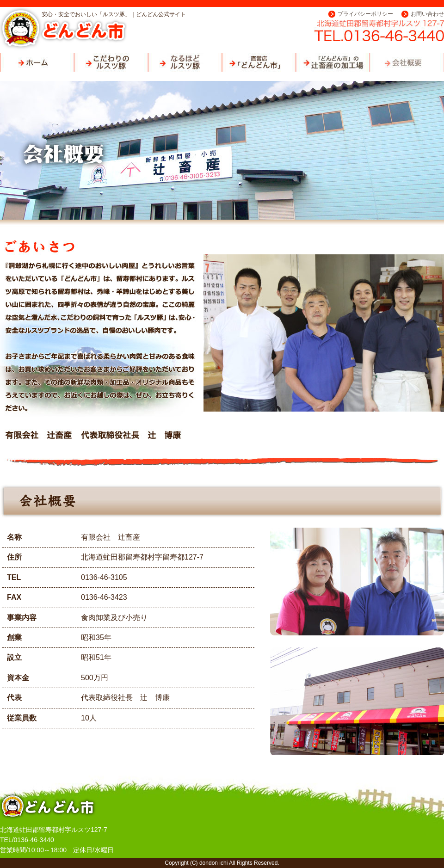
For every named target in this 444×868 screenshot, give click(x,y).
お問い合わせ (427, 14)
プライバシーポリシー (365, 14)
